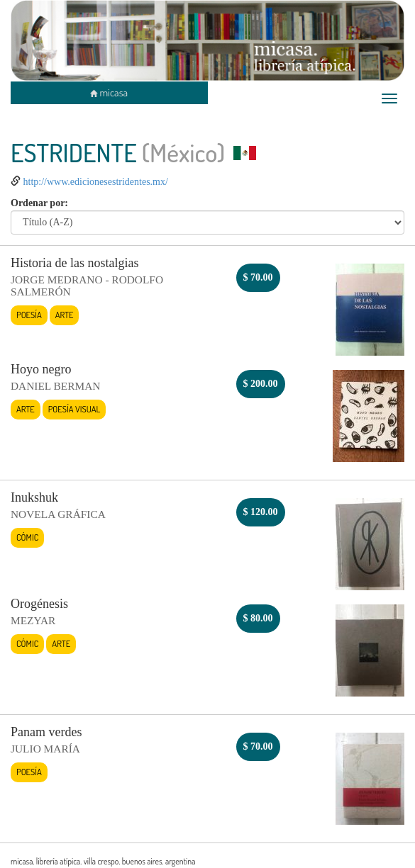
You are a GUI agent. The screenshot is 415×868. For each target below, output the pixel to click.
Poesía (29, 315)
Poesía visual (74, 409)
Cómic (27, 537)
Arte (65, 315)
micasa (109, 92)
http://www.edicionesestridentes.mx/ (96, 182)
